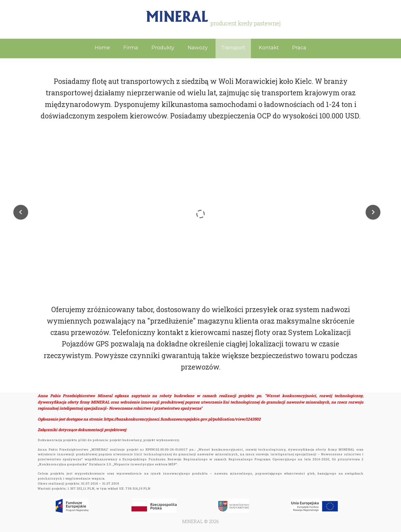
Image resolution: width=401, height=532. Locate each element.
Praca (299, 48)
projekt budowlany (125, 440)
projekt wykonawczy (161, 440)
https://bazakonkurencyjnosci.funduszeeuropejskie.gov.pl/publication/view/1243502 (182, 419)
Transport (233, 48)
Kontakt (269, 48)
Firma (131, 48)
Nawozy (198, 48)
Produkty (163, 48)
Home (102, 48)
